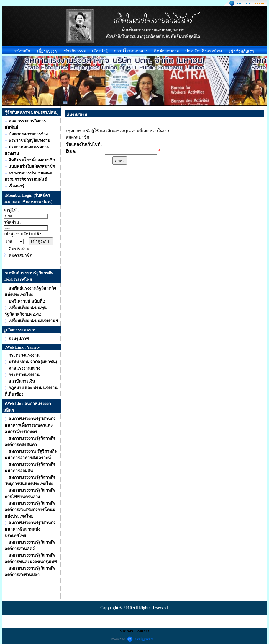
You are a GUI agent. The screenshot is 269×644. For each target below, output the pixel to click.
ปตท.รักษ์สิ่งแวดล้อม (204, 51)
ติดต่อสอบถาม (167, 51)
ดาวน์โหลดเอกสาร (131, 51)
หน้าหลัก (22, 51)
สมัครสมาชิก (20, 255)
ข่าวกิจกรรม (75, 51)
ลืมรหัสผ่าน (19, 249)
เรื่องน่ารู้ (100, 51)
